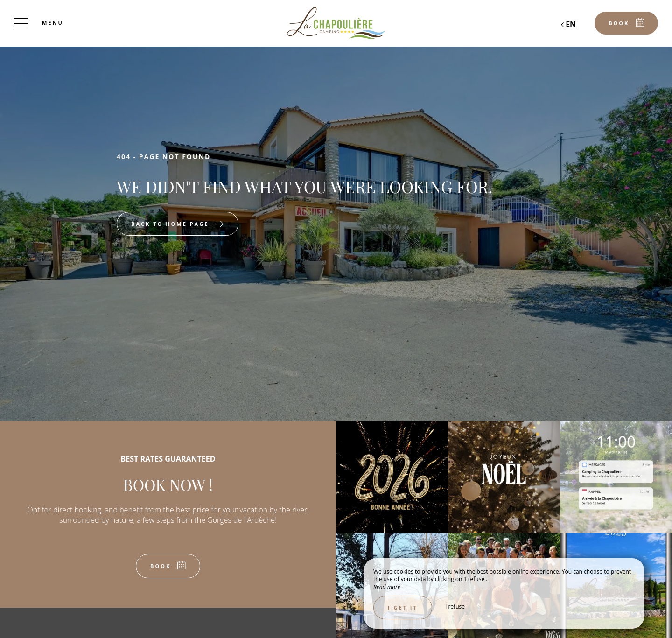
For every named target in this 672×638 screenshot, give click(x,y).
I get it (403, 607)
